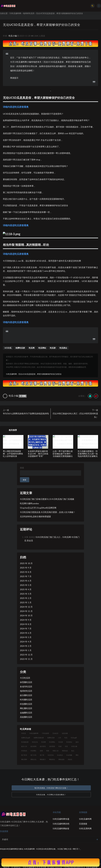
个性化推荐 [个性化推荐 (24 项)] (45, 733)
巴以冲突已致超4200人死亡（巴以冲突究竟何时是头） (75, 415)
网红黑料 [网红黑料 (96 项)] (24, 759)
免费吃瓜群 (20, 348)
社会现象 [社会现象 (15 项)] (69, 755)
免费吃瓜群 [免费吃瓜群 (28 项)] (51, 738)
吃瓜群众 (63, 348)
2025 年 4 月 (26, 589)
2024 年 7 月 (26, 629)
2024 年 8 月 (26, 624)
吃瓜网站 (42, 348)
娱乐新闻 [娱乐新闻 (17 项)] (33, 746)
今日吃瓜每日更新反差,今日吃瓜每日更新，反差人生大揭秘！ (48, 512)
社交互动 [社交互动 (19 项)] (51, 755)
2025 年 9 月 (26, 568)
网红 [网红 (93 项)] (77, 755)
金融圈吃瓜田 (26, 713)
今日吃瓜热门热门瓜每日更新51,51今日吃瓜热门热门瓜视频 (47, 499)
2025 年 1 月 (26, 602)
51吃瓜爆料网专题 (61, 819)
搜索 (22, 468)
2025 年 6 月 (26, 581)
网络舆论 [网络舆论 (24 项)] (52, 759)
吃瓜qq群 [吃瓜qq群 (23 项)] (74, 738)
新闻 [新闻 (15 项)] (41, 751)
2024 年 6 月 (26, 633)
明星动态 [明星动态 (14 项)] (65, 751)
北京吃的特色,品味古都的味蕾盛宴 (35, 516)
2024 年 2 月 (26, 646)
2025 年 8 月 (26, 572)
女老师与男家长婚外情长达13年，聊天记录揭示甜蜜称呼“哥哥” (38, 454)
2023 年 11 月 (26, 659)
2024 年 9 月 (26, 620)
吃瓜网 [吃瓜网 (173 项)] (44, 742)
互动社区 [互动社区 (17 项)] (55, 733)
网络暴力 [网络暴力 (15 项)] (43, 759)
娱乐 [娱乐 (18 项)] (77, 742)
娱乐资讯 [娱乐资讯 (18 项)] (43, 746)
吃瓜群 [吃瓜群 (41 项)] (61, 742)
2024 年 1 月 (26, 650)
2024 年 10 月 (26, 615)
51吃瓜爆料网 (15, 13)
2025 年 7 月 (26, 576)
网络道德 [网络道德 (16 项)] (61, 759)
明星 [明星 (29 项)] (48, 751)
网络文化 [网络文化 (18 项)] (33, 759)
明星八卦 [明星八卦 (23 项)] (56, 751)
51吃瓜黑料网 (85, 828)
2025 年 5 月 (26, 585)
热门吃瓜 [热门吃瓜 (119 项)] (24, 755)
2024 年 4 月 (26, 642)
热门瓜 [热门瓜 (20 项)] (42, 755)
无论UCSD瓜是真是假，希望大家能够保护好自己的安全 (42, 25)
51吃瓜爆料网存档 (61, 824)
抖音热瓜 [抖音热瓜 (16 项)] (24, 751)
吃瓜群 (53, 348)
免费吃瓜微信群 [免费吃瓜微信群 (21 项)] (39, 738)
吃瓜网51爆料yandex (29, 503)
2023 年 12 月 (26, 655)
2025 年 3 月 (26, 594)
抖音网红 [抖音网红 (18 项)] (33, 751)
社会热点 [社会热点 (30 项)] (60, 755)
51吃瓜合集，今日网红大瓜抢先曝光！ (51, 795)
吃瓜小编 (13, 36)
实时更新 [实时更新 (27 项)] (52, 746)
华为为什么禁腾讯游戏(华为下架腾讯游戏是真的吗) (26, 413)
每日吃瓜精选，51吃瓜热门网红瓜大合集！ (51, 788)
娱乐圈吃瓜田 (26, 695)
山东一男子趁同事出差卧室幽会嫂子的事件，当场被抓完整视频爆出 (63, 454)
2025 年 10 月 (26, 563)
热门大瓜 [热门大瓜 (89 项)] (33, 755)
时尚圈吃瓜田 (26, 700)
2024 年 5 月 (26, 637)
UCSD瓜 (8, 348)
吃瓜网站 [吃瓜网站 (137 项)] (52, 742)
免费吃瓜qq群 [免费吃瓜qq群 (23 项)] (26, 738)
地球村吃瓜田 (29, 13)
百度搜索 (83, 824)
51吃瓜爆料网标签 (61, 828)
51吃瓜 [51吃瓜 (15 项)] (24, 733)
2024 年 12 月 (26, 607)
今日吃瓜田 (25, 678)
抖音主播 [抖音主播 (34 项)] (74, 746)
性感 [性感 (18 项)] (60, 746)
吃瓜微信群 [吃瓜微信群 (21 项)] (25, 742)
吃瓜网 (32, 348)
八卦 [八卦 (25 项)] (60, 738)
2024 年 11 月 (26, 611)
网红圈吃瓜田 (26, 708)
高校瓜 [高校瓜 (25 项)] (70, 759)
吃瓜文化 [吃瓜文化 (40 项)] (35, 742)
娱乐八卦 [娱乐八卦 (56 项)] (24, 746)
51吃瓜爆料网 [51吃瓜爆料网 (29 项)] (34, 733)
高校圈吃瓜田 (26, 717)
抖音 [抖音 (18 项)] (66, 746)
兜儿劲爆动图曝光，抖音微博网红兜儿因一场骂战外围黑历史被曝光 (88, 454)
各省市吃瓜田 (26, 687)
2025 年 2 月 (26, 598)
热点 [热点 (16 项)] (73, 751)
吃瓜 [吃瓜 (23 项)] (66, 738)
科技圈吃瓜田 (26, 704)
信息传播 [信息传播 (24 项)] (65, 733)
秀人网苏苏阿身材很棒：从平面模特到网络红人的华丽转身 (13, 454)
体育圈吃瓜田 (26, 682)
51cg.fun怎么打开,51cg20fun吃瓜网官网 (38, 508)
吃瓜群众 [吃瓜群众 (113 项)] (69, 742)
